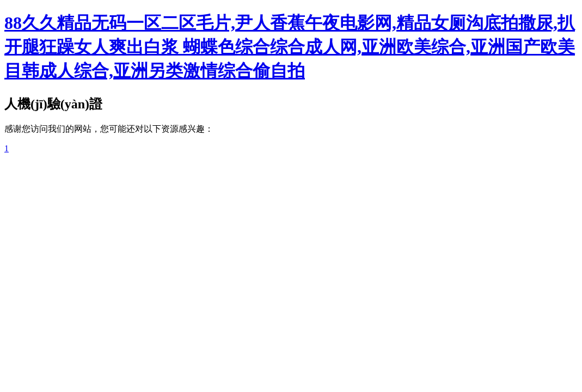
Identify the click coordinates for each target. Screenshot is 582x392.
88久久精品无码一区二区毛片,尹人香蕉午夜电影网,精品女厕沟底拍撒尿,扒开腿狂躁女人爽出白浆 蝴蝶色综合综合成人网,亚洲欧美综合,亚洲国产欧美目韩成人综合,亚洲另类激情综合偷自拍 (290, 47)
